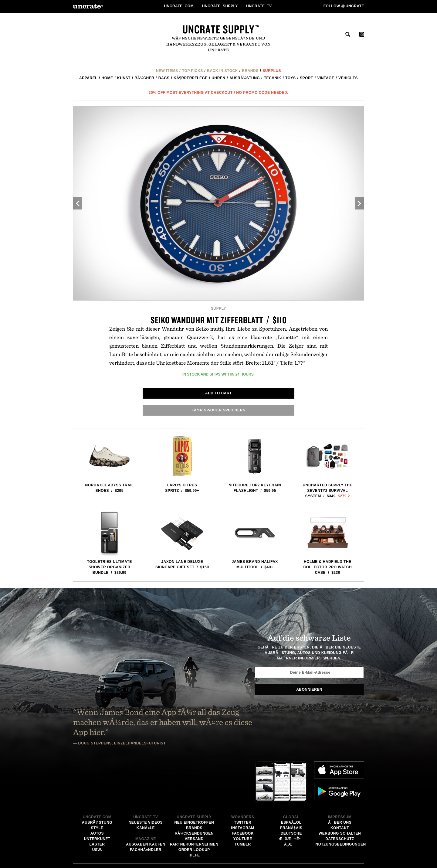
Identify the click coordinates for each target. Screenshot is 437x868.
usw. (97, 801)
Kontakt (340, 779)
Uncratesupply (221, 6)
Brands (250, 71)
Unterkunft (97, 790)
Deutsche (291, 785)
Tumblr (243, 796)
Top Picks (193, 71)
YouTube (243, 790)
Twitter (243, 774)
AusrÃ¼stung (245, 78)
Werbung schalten (340, 785)
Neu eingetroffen (194, 774)
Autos (97, 785)
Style (97, 779)
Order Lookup (194, 801)
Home (107, 78)
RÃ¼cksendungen (194, 785)
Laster (97, 796)
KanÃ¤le (146, 779)
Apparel (88, 78)
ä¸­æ (291, 796)
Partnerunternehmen (194, 796)
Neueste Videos (146, 774)
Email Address (242, 851)
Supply (218, 308)
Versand (194, 790)
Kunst (124, 78)
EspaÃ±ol (291, 774)
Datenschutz (340, 790)
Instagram (243, 779)
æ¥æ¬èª (291, 790)
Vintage (326, 78)
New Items (167, 71)
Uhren (218, 78)
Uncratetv (259, 6)
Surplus (272, 71)
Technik (273, 78)
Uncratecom (179, 6)
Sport (307, 78)
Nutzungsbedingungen (341, 796)
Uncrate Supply (218, 29)
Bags (164, 78)
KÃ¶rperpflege (191, 78)
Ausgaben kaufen (146, 796)
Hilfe (194, 807)
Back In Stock (222, 71)
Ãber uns (340, 774)
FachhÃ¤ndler (146, 801)
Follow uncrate (344, 6)
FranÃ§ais (291, 779)
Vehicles (348, 78)
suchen (348, 34)
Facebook (243, 785)
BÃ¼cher (144, 78)
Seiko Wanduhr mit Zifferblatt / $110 (219, 320)
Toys (290, 78)
